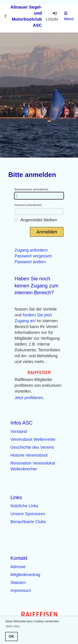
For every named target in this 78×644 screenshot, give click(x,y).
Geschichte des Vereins (32, 447)
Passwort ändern (30, 262)
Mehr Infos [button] (13, 626)
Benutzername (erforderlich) (39, 193)
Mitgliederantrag (25, 575)
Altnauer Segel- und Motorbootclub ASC (26, 16)
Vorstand (19, 431)
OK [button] (12, 636)
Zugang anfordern (31, 250)
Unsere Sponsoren (28, 514)
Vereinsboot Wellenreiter (33, 439)
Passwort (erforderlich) (39, 209)
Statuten (18, 583)
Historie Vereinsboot (29, 455)
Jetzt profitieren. (29, 398)
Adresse (18, 567)
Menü (69, 16)
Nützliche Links (24, 506)
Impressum (21, 590)
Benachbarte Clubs (28, 522)
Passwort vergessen (33, 256)
